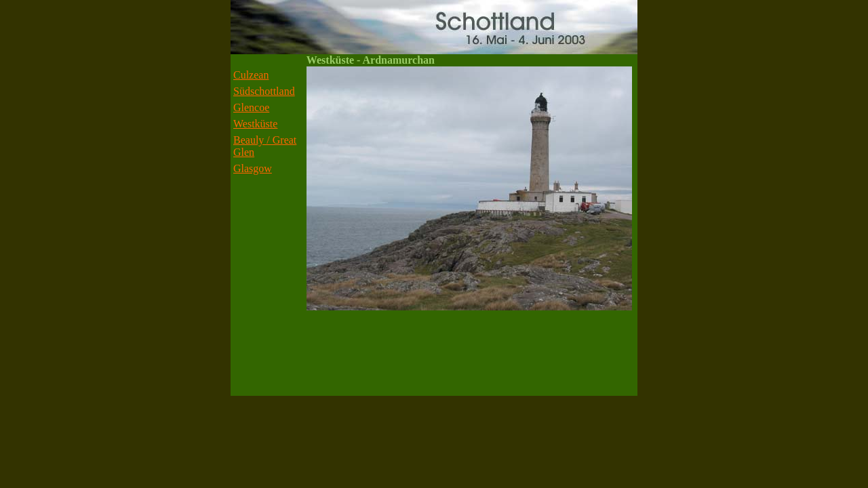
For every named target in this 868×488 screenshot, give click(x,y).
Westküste (255, 124)
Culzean (251, 75)
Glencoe (251, 107)
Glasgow (253, 168)
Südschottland (264, 91)
